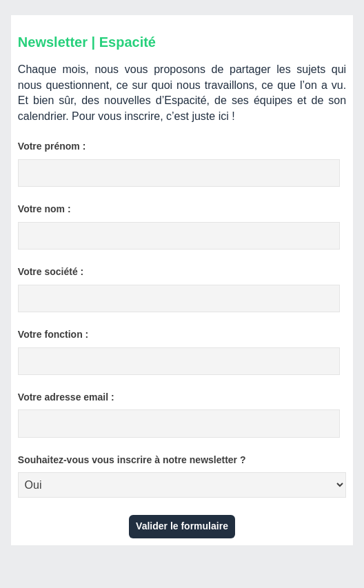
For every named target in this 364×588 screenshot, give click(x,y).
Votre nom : (44, 209)
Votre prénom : (52, 146)
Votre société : (51, 272)
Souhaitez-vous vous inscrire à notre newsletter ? (132, 460)
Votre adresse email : (66, 397)
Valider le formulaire (182, 526)
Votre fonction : (53, 334)
